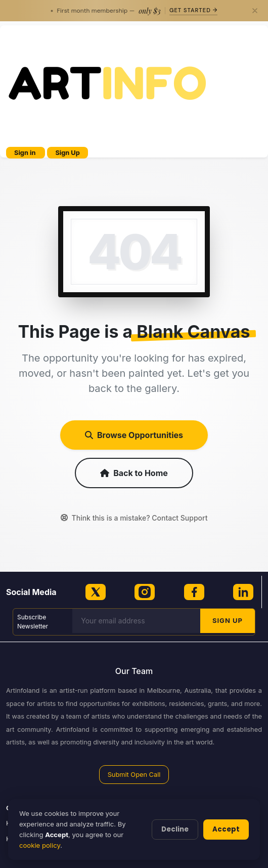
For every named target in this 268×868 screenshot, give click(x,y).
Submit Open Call (134, 775)
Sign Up (67, 153)
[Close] (255, 11)
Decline (175, 829)
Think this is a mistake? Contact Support (134, 518)
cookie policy (40, 845)
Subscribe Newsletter (33, 622)
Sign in (26, 153)
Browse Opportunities (134, 435)
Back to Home (134, 473)
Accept (226, 829)
